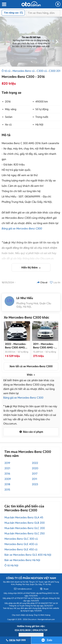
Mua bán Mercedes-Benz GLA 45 (24, 517)
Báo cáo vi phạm (31, 432)
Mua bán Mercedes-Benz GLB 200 (25, 523)
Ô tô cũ (6, 71)
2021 (7, 468)
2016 (8, 102)
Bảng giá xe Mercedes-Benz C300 (22, 229)
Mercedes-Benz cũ (24, 71)
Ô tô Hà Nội (11, 565)
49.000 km (42, 102)
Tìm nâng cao (13, 13)
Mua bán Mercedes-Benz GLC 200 (25, 528)
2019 (7, 463)
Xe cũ (8, 125)
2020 (35, 468)
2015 (7, 490)
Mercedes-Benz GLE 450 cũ (21, 549)
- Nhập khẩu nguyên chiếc (17, 346)
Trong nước (42, 117)
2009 (8, 479)
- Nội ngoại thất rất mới (44, 346)
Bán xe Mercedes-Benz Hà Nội (22, 560)
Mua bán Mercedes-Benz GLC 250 (25, 533)
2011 (34, 479)
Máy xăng (11, 109)
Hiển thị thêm (30, 268)
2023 (35, 484)
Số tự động (42, 109)
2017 (35, 474)
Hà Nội (39, 125)
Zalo (49, 640)
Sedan (9, 117)
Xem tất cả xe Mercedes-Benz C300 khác (31, 367)
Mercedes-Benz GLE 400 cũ (21, 544)
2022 (35, 463)
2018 (7, 484)
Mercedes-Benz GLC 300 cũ (21, 539)
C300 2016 (55, 71)
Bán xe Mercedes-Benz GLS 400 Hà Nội (28, 555)
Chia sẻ (42, 282)
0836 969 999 (16, 640)
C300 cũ (42, 71)
